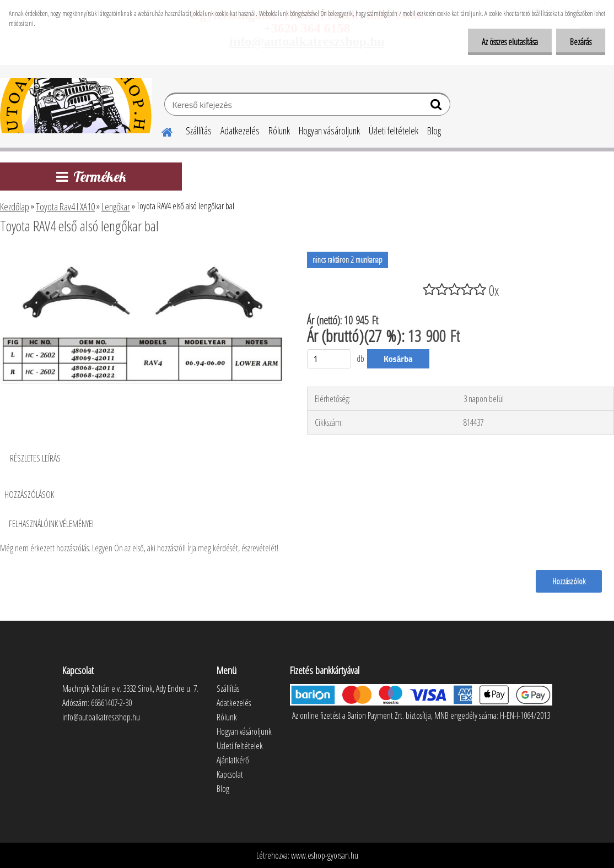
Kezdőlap (15, 207)
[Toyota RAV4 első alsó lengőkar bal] (143, 256)
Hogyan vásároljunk (329, 131)
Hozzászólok (569, 581)
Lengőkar (116, 207)
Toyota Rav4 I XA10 (65, 207)
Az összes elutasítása (510, 42)
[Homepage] (160, 131)
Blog (434, 131)
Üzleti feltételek (394, 131)
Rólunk (279, 131)
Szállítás (199, 131)
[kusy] (329, 359)
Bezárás (581, 42)
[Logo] (76, 106)
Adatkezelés (240, 131)
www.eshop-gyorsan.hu (325, 855)
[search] (437, 107)
